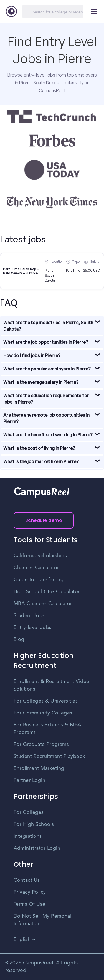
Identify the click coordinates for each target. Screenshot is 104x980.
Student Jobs (29, 616)
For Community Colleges (43, 713)
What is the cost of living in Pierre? (39, 448)
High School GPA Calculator (47, 592)
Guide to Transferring (39, 580)
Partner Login (30, 780)
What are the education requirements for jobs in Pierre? (46, 399)
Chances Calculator (36, 568)
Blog (19, 640)
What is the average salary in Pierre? (41, 382)
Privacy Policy (30, 892)
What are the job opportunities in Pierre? (46, 342)
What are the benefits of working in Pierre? (48, 435)
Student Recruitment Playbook (50, 757)
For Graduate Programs (41, 745)
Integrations (28, 836)
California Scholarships (40, 556)
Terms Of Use (30, 904)
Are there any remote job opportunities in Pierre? (46, 418)
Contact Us (27, 880)
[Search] (53, 11)
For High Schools (34, 824)
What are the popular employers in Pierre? (47, 369)
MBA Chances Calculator (43, 604)
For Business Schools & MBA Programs (48, 729)
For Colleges (29, 812)
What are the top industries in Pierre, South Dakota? (48, 326)
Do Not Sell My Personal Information (43, 920)
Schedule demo (44, 520)
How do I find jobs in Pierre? (32, 355)
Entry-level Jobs (33, 628)
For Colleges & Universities (46, 701)
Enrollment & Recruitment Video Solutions (52, 685)
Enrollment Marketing (39, 768)
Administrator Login (37, 848)
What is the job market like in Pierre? (41, 461)
